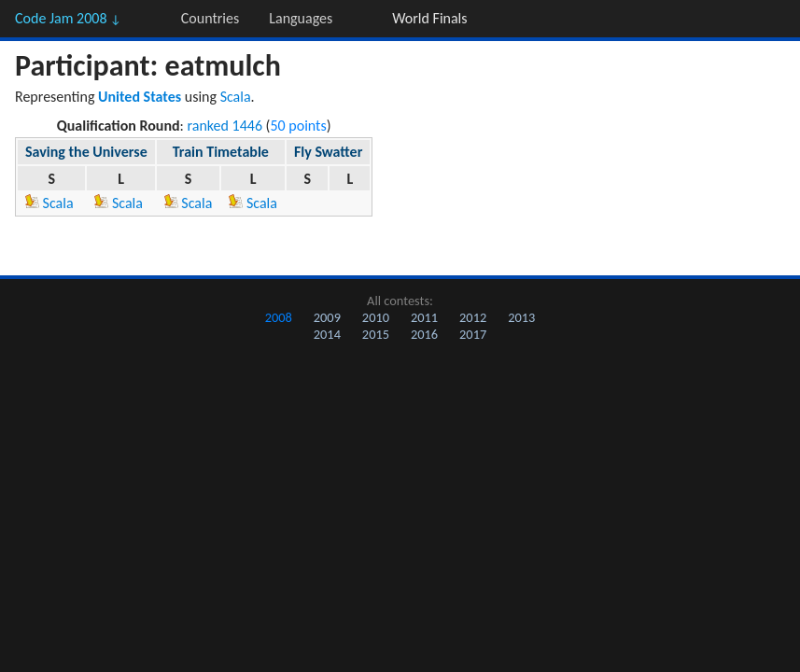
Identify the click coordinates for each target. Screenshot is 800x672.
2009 (327, 317)
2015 (376, 334)
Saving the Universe (86, 152)
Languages (301, 18)
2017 (473, 334)
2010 (376, 317)
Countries (210, 18)
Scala (236, 97)
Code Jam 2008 (68, 18)
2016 (424, 334)
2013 (521, 317)
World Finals (429, 18)
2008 (279, 317)
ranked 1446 (225, 126)
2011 (424, 317)
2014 (327, 334)
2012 (473, 317)
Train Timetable (221, 152)
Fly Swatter (328, 152)
